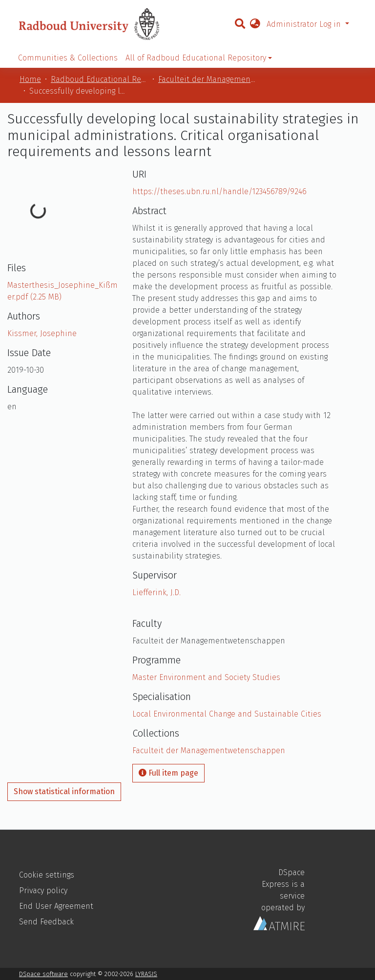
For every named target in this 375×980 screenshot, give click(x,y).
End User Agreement (56, 906)
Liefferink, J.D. (156, 592)
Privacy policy (43, 890)
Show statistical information (64, 791)
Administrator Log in (305, 24)
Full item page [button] (168, 773)
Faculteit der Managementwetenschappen (207, 79)
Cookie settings (47, 875)
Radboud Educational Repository (100, 79)
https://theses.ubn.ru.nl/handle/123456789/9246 (219, 191)
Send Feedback (46, 922)
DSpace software (43, 974)
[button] (255, 24)
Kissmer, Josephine (42, 333)
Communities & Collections (68, 58)
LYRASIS (146, 974)
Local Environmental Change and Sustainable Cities (227, 714)
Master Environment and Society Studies (206, 677)
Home (30, 79)
